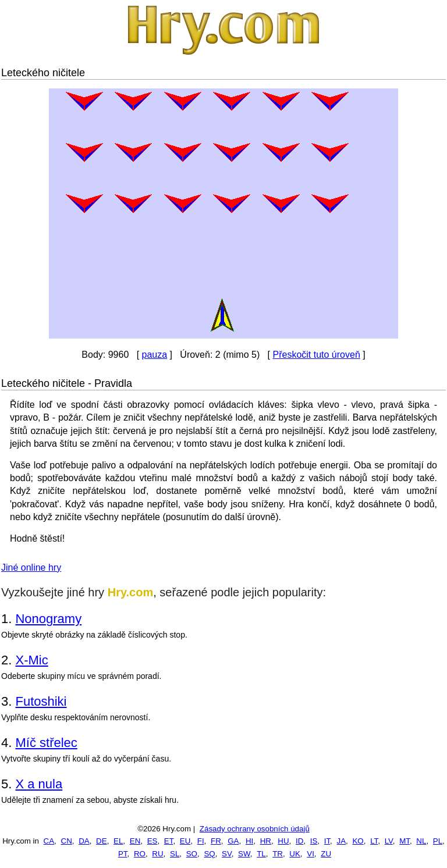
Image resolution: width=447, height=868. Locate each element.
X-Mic (31, 660)
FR (216, 841)
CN (67, 841)
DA (84, 841)
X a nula (39, 784)
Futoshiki (41, 701)
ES (152, 841)
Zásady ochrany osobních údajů (255, 829)
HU (283, 841)
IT (327, 841)
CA (49, 841)
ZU (326, 854)
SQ (209, 854)
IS (314, 841)
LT (374, 841)
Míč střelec (46, 743)
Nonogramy (48, 619)
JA (342, 841)
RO (140, 854)
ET (169, 841)
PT (123, 854)
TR (278, 854)
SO (192, 854)
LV (389, 841)
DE (102, 841)
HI (249, 841)
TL (261, 854)
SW (244, 854)
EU (185, 841)
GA (233, 841)
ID (299, 841)
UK (295, 854)
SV (227, 854)
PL (438, 841)
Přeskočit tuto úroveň (316, 355)
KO (358, 841)
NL (421, 841)
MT (405, 841)
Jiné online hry (31, 568)
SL (175, 854)
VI (311, 854)
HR (266, 841)
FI (201, 841)
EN (135, 841)
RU (157, 854)
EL (118, 841)
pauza (155, 355)
